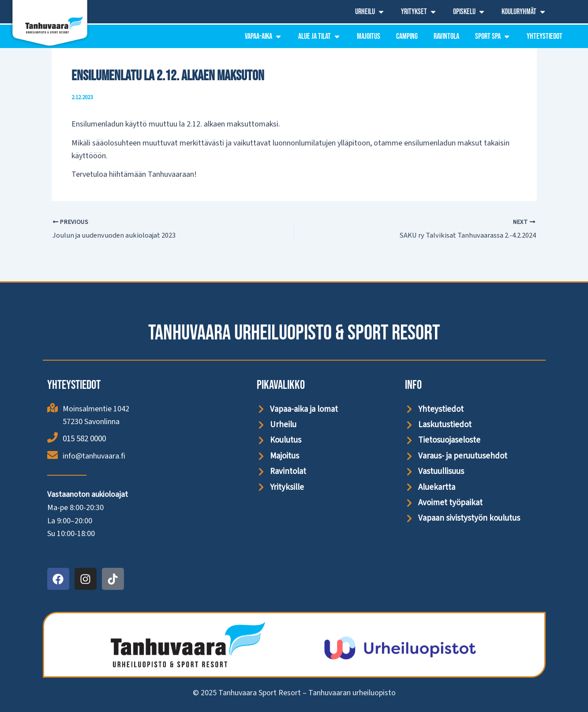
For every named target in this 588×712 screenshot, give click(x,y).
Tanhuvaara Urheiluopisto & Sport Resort (294, 332)
